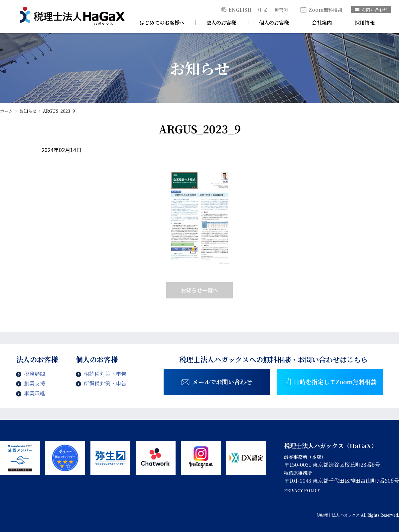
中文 (263, 10)
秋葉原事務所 (298, 473)
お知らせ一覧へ (199, 290)
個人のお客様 (274, 22)
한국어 (281, 10)
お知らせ (28, 111)
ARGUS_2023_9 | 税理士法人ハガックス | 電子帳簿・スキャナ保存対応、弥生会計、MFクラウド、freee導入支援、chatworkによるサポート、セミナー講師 (72, 17)
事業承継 (35, 393)
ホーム (6, 111)
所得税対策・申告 (105, 383)
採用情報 (365, 22)
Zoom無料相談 (325, 10)
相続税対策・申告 (105, 374)
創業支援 (35, 383)
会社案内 (322, 22)
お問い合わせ (371, 9)
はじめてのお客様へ (162, 22)
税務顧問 (35, 374)
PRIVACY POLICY (302, 490)
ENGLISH (240, 10)
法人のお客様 (221, 22)
